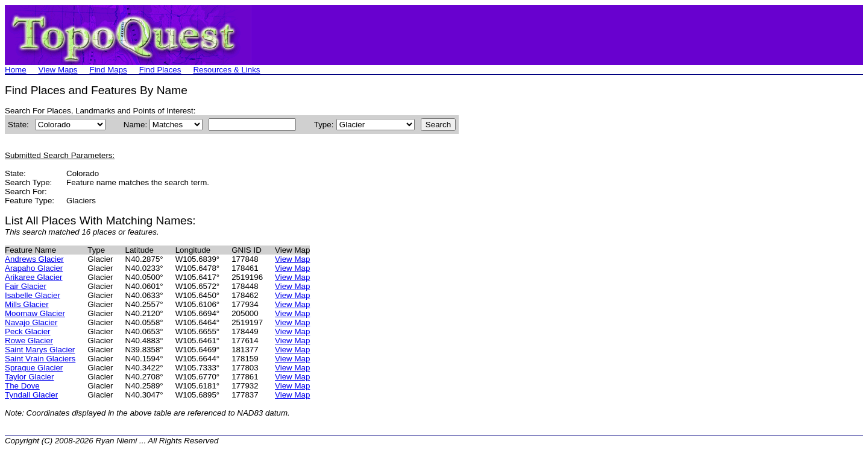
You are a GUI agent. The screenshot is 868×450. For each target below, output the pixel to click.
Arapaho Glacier (34, 268)
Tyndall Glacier (31, 395)
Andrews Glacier (34, 259)
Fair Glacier (26, 286)
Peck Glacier (28, 331)
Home (16, 70)
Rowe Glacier (29, 341)
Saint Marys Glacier (40, 350)
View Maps (58, 70)
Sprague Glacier (34, 368)
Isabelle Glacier (33, 295)
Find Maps (108, 70)
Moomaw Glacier (35, 313)
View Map (292, 259)
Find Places (160, 70)
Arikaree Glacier (34, 277)
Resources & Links (226, 70)
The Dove (22, 386)
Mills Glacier (27, 304)
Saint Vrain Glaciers (40, 359)
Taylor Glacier (29, 377)
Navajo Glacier (31, 322)
